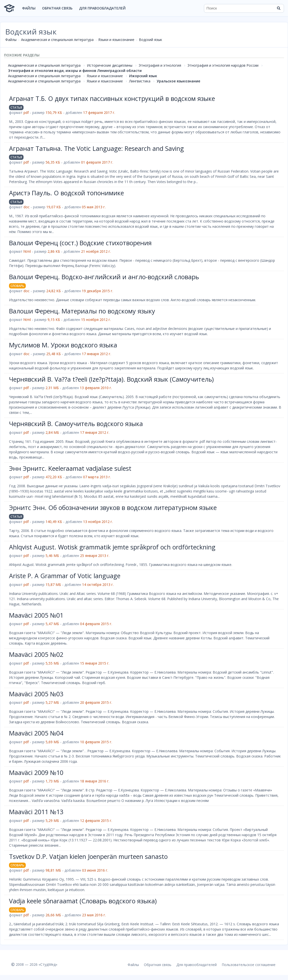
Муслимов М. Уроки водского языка (63, 345)
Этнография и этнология (160, 65)
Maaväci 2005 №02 (36, 654)
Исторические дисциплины (110, 65)
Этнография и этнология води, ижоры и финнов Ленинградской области (75, 71)
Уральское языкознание (178, 81)
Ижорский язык (143, 76)
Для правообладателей (102, 8)
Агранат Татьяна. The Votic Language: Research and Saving (96, 148)
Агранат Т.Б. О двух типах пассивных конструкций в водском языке (112, 98)
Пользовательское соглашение (249, 965)
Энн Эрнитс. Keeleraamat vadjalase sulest (70, 468)
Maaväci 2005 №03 (36, 694)
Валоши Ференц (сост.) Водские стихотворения (80, 243)
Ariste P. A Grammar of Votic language (65, 576)
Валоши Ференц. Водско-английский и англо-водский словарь (104, 277)
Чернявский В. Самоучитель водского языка (76, 424)
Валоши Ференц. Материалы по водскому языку (82, 311)
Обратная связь (57, 8)
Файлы (29, 8)
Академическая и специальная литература (57, 40)
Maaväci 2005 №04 (36, 733)
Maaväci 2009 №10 (36, 772)
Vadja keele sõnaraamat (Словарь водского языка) (83, 901)
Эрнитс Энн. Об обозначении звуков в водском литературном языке (113, 507)
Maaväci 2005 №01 (36, 615)
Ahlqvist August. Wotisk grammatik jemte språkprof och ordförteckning (112, 547)
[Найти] (278, 8)
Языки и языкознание (116, 40)
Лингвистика (140, 81)
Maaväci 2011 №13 (36, 812)
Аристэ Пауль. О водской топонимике (66, 193)
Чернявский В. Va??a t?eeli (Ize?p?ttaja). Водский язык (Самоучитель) (111, 379)
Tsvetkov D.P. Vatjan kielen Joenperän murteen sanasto (88, 856)
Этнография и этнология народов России (223, 65)
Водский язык (151, 40)
